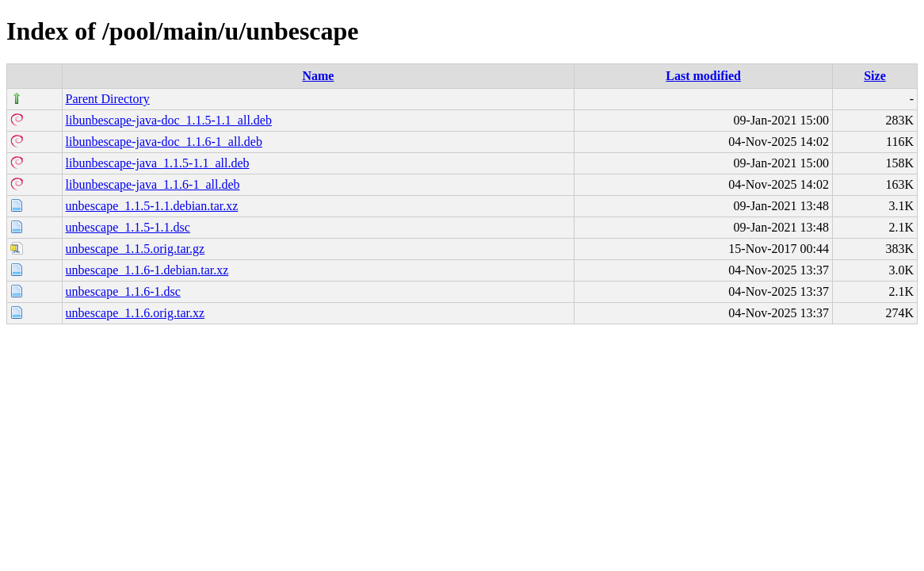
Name (318, 76)
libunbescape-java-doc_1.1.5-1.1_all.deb (169, 120)
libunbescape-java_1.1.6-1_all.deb (153, 184)
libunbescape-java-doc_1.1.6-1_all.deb (164, 142)
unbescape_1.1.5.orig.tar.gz (136, 249)
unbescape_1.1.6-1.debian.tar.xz (147, 270)
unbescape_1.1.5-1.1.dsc (128, 227)
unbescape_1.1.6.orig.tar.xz (136, 313)
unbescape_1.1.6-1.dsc (123, 291)
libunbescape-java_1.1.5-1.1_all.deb (158, 163)
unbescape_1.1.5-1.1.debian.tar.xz (152, 206)
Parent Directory (108, 99)
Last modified (703, 76)
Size (875, 76)
